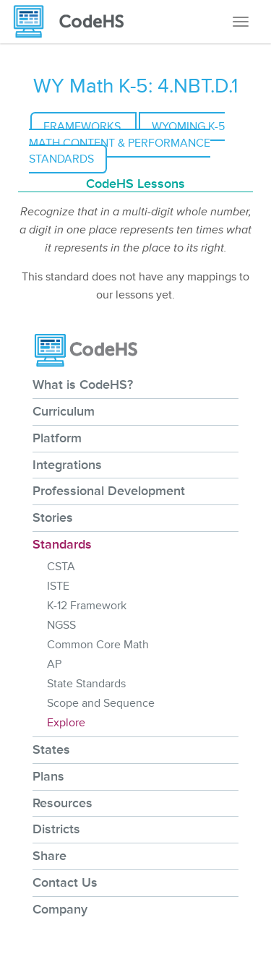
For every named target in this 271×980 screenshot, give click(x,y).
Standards (62, 544)
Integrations (67, 465)
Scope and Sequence (101, 703)
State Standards (86, 684)
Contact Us (65, 882)
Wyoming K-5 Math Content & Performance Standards (127, 143)
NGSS (61, 625)
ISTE (58, 586)
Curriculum (64, 411)
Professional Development (109, 491)
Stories (53, 517)
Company (60, 909)
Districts (56, 829)
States (51, 749)
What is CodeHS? (83, 384)
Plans (48, 776)
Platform (57, 438)
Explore (66, 723)
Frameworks (83, 126)
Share (50, 856)
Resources (63, 803)
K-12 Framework (87, 606)
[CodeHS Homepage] (74, 22)
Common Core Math (98, 645)
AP (54, 664)
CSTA (61, 567)
